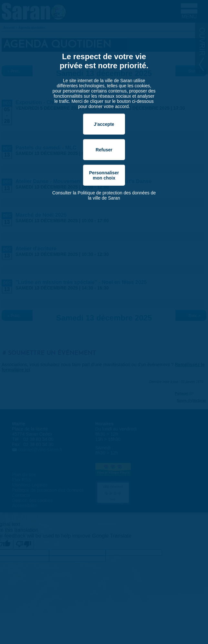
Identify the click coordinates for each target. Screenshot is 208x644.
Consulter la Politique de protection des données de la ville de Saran (104, 195)
